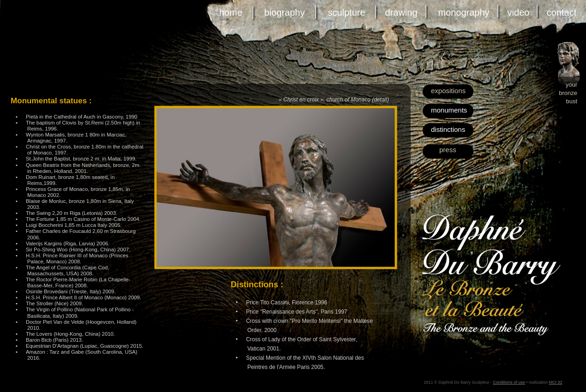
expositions (448, 91)
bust (571, 101)
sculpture (346, 12)
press (448, 150)
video (519, 12)
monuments (449, 110)
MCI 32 (555, 382)
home (231, 12)
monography (463, 12)
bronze (568, 93)
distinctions (448, 129)
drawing (401, 12)
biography (285, 12)
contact (562, 12)
